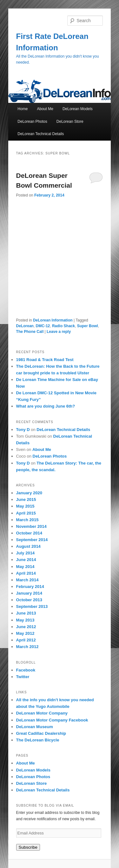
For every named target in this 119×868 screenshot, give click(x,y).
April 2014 (26, 573)
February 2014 (30, 587)
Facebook (26, 670)
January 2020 (29, 493)
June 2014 (26, 560)
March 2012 (27, 647)
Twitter (23, 677)
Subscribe (28, 847)
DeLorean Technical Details (41, 134)
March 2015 (27, 520)
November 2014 (31, 526)
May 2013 (25, 620)
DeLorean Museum (35, 727)
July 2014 (26, 553)
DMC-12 (43, 326)
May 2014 (25, 567)
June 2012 (26, 627)
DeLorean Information (53, 320)
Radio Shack (63, 326)
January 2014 (29, 593)
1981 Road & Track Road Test (45, 360)
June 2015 (26, 500)
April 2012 (26, 640)
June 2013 (26, 613)
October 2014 (29, 533)
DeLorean (25, 326)
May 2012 (25, 633)
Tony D (23, 430)
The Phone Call (30, 332)
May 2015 (25, 506)
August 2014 (28, 546)
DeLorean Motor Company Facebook (52, 720)
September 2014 (32, 540)
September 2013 (32, 606)
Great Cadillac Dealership (41, 733)
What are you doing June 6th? (46, 406)
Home (23, 109)
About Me (45, 109)
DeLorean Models (78, 109)
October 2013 (29, 600)
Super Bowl (88, 326)
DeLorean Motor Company (42, 713)
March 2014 (27, 580)
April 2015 (26, 513)
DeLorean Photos (32, 122)
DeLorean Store (70, 122)
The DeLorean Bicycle (38, 740)
